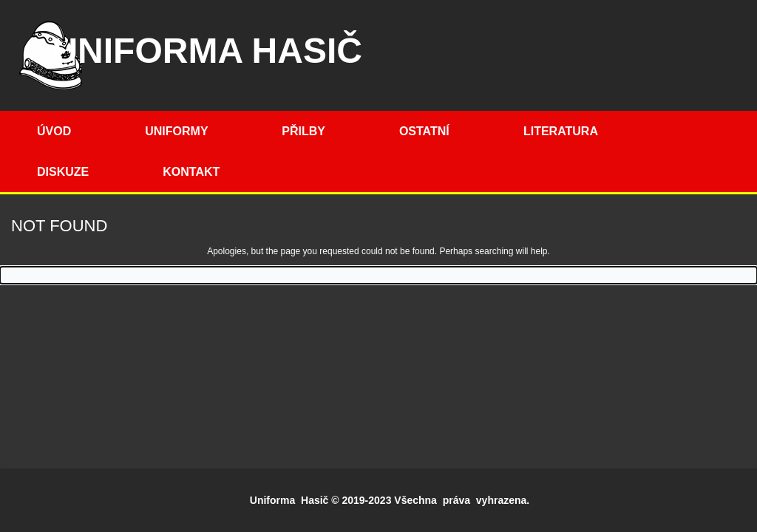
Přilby (303, 131)
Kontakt (191, 172)
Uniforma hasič (207, 51)
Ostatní (424, 131)
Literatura (561, 131)
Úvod (54, 131)
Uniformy (176, 131)
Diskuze (63, 172)
